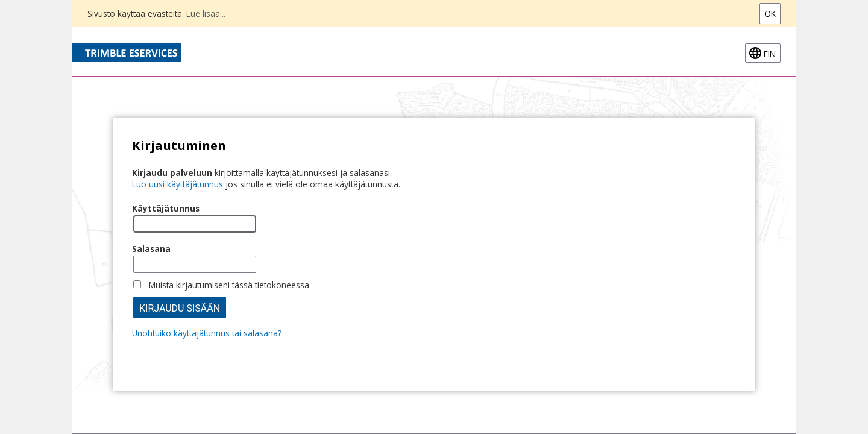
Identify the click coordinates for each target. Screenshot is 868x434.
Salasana (151, 249)
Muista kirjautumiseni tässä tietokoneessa (229, 285)
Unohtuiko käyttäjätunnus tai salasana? (207, 333)
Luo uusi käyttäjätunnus (178, 184)
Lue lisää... (206, 14)
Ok (770, 14)
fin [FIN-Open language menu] (770, 54)
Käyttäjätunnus (166, 208)
